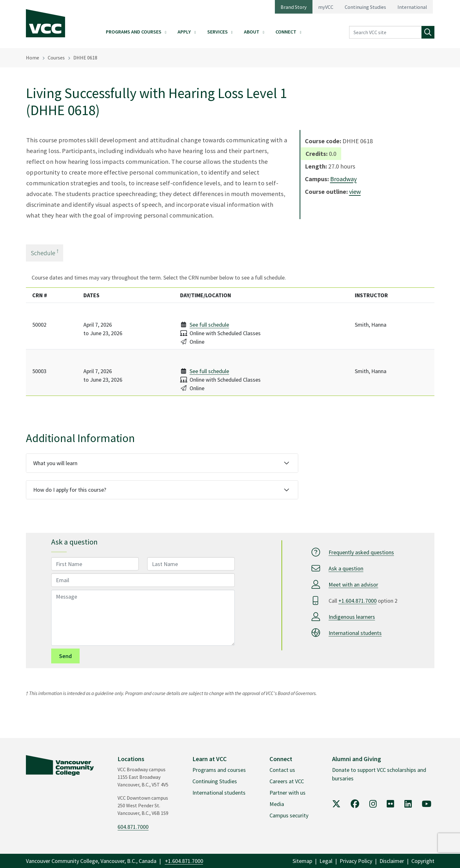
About (252, 32)
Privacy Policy (356, 861)
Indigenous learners (352, 617)
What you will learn (55, 463)
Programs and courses (219, 770)
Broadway (343, 179)
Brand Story (294, 7)
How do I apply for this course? (70, 490)
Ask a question (346, 568)
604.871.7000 (133, 827)
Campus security (289, 815)
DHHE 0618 (85, 58)
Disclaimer (392, 861)
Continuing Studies (365, 7)
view (355, 191)
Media (277, 804)
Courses (56, 58)
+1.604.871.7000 (357, 601)
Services (218, 32)
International (412, 7)
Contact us (282, 770)
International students (355, 633)
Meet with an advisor (353, 585)
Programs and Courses (134, 32)
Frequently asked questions (361, 552)
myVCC (326, 7)
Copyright (423, 861)
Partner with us (287, 793)
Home (33, 58)
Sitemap (302, 861)
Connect (286, 32)
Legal (326, 861)
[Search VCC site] (385, 32)
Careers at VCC (287, 781)
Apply (184, 32)
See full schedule (209, 325)
